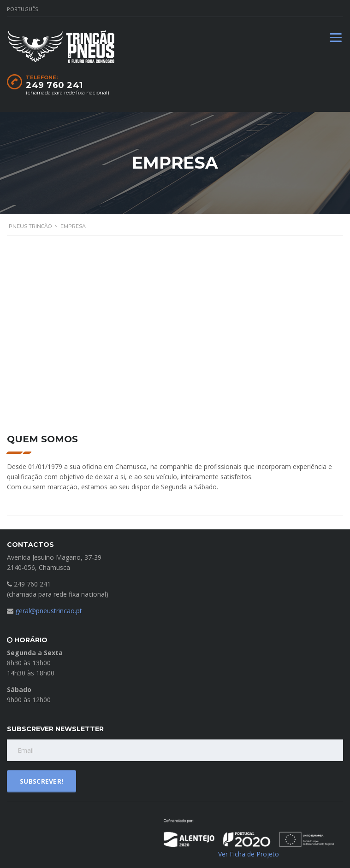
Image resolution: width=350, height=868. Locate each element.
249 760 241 (54, 85)
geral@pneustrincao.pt (49, 611)
